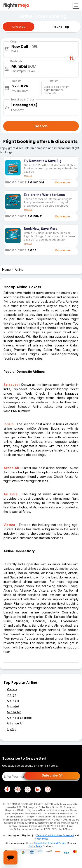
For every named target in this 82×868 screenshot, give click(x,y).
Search (41, 126)
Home (6, 270)
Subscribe (52, 776)
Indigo (12, 695)
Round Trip (61, 27)
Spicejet (13, 706)
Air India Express (19, 718)
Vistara (12, 689)
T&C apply (28, 176)
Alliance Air (15, 723)
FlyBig (12, 729)
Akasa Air (14, 712)
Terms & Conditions (46, 835)
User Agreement (66, 835)
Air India (13, 701)
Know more (63, 182)
